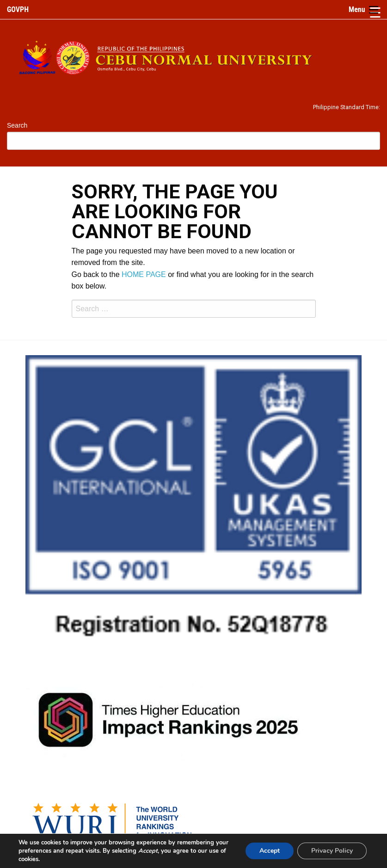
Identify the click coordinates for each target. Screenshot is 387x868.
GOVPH (18, 9)
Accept (270, 851)
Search (17, 125)
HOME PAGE (144, 274)
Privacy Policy (332, 851)
